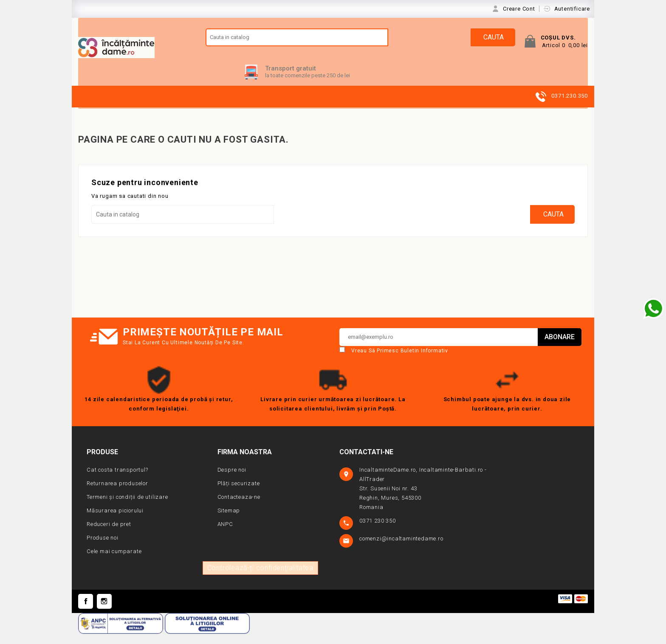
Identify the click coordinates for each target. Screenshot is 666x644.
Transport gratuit (291, 78)
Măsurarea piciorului (115, 520)
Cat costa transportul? (117, 479)
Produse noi (103, 547)
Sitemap (229, 520)
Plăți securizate (239, 493)
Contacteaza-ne (239, 507)
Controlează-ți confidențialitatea (260, 578)
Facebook (86, 611)
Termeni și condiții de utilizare (127, 507)
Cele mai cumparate (114, 561)
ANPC (225, 534)
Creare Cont (520, 9)
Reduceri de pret (109, 534)
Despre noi (232, 479)
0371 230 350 (378, 530)
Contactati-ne (366, 462)
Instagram (104, 611)
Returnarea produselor (117, 493)
